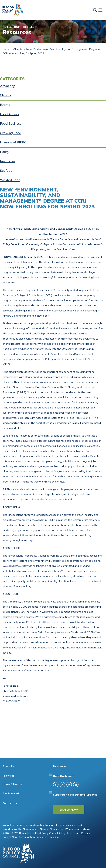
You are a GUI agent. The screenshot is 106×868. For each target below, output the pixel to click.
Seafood (6, 170)
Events (5, 105)
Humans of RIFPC (13, 142)
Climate (6, 95)
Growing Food (11, 133)
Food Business (11, 123)
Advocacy (7, 86)
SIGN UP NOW (69, 810)
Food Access (9, 114)
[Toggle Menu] (100, 10)
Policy (5, 152)
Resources (8, 161)
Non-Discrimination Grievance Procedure (36, 837)
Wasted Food (10, 180)
